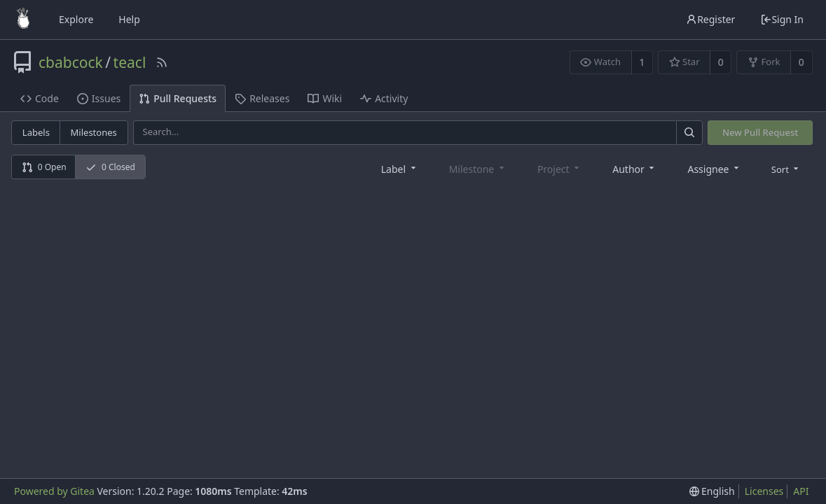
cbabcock (71, 62)
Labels (36, 132)
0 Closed (110, 167)
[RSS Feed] (162, 62)
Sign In (782, 19)
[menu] (786, 169)
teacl (130, 62)
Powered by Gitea (54, 491)
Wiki (325, 98)
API (801, 491)
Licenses (764, 491)
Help (129, 19)
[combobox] (400, 168)
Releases (262, 98)
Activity (384, 98)
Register (710, 19)
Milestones (94, 132)
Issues (99, 98)
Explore (76, 19)
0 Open (44, 167)
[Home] (23, 20)
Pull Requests (178, 98)
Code (40, 98)
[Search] (689, 133)
